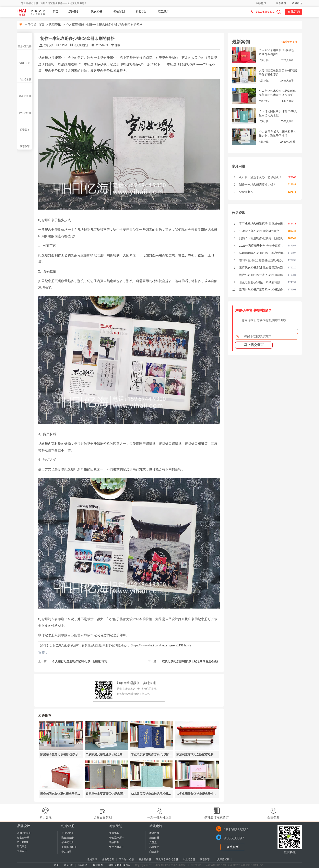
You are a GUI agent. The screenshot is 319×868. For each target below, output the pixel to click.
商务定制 (154, 852)
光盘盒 (153, 842)
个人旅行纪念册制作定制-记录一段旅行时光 (80, 661)
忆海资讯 (55, 25)
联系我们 (281, 3)
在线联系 (233, 847)
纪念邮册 (154, 838)
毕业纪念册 (25, 79)
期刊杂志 (22, 846)
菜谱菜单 (25, 130)
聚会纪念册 (25, 96)
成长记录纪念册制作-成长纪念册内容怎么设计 (191, 661)
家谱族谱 (25, 146)
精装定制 (141, 12)
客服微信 (261, 3)
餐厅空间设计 (116, 847)
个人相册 (66, 852)
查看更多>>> (290, 42)
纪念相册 (96, 12)
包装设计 (22, 851)
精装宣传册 (23, 838)
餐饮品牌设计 (116, 838)
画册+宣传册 (25, 46)
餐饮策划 (119, 12)
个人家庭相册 (75, 25)
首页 (56, 12)
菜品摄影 (114, 842)
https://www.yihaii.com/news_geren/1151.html (161, 645)
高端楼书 (154, 847)
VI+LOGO (25, 63)
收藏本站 (297, 3)
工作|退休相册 (69, 847)
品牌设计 (74, 12)
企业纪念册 (25, 113)
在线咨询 (294, 12)
